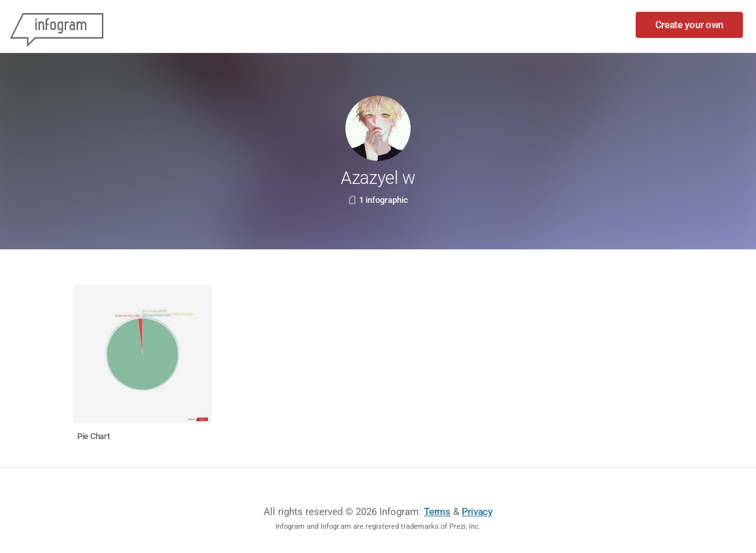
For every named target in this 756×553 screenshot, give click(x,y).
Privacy (477, 512)
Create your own (690, 25)
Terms (437, 512)
